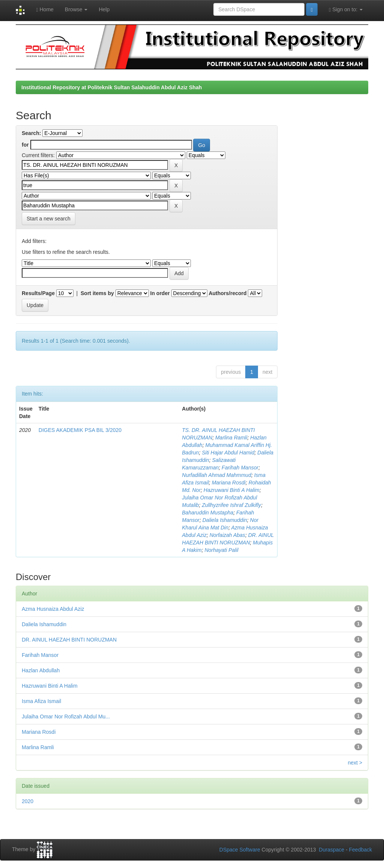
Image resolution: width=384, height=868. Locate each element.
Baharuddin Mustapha (208, 513)
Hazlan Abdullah (41, 670)
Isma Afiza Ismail (41, 701)
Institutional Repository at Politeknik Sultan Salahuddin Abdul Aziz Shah (112, 87)
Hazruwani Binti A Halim (232, 490)
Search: (31, 133)
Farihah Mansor (240, 468)
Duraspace (331, 850)
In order (160, 293)
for (25, 145)
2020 (28, 801)
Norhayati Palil (221, 550)
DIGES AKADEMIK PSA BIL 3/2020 (80, 430)
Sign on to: (346, 10)
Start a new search (49, 219)
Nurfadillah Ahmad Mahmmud (217, 475)
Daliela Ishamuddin (225, 520)
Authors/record (227, 293)
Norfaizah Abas (227, 535)
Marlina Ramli (231, 438)
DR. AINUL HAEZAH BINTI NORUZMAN (69, 640)
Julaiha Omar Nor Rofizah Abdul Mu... (66, 717)
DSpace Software (240, 850)
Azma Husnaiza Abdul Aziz (53, 609)
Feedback (361, 850)
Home (45, 10)
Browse (76, 9)
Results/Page (38, 293)
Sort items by (97, 293)
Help (104, 9)
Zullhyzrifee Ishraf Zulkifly (231, 505)
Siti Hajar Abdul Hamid (228, 453)
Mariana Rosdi (229, 483)
